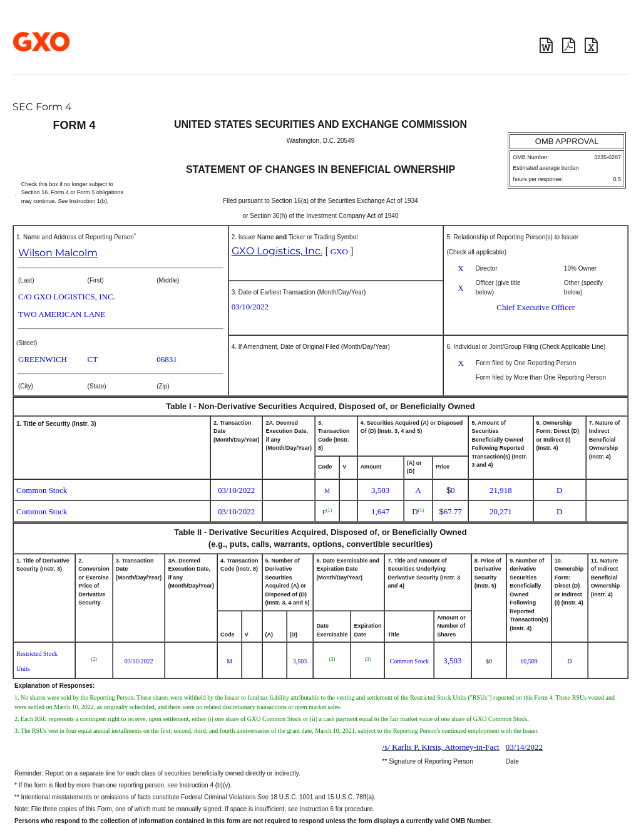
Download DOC (546, 45)
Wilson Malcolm (58, 253)
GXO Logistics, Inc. (277, 251)
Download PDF (569, 45)
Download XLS (591, 45)
